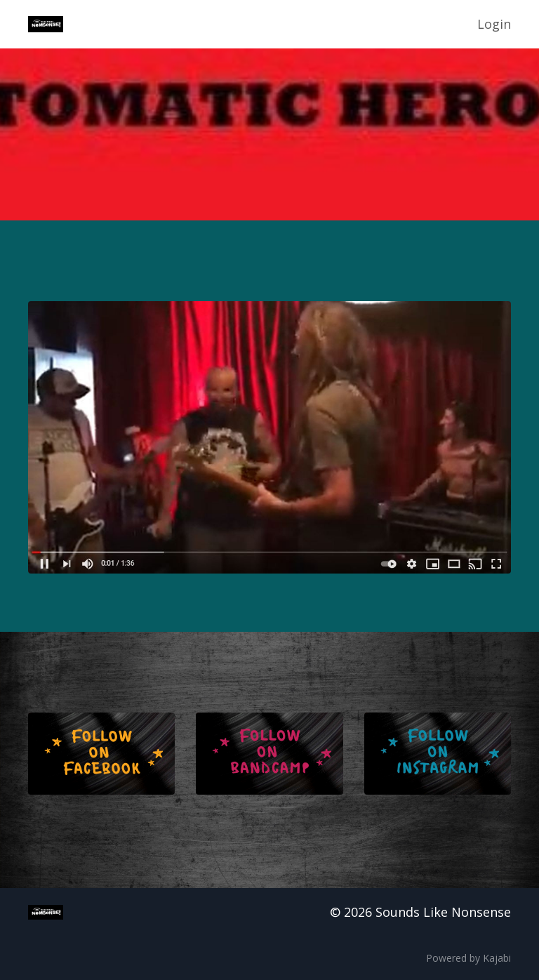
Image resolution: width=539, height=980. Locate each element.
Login (494, 24)
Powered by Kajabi (468, 958)
